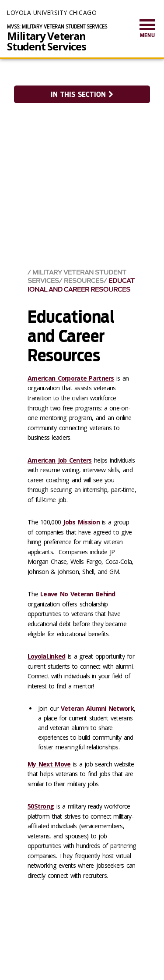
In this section (82, 94)
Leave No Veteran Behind (78, 594)
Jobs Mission (81, 522)
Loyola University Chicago (52, 12)
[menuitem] (147, 29)
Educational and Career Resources (81, 285)
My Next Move (49, 764)
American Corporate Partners (71, 378)
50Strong (41, 806)
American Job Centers (60, 460)
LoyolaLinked (46, 656)
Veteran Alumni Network (97, 708)
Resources (84, 281)
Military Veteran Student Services (47, 41)
